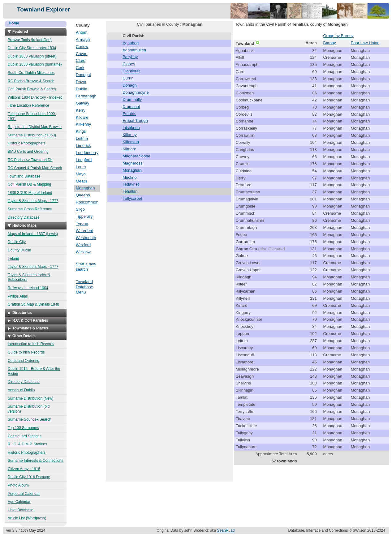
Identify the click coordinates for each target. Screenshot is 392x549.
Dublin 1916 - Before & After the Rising (34, 371)
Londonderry (87, 153)
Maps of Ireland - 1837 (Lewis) (33, 234)
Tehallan (130, 191)
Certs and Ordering (24, 361)
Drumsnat (131, 107)
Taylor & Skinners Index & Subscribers (29, 277)
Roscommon (87, 202)
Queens (83, 195)
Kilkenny (83, 124)
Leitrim (82, 138)
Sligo (80, 209)
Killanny (130, 135)
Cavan (82, 54)
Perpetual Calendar (24, 494)
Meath (81, 181)
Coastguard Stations (25, 436)
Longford (84, 160)
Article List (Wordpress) (27, 518)
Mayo (81, 174)
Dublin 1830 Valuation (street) (32, 56)
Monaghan (85, 188)
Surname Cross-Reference (30, 209)
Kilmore (129, 149)
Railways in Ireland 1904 (28, 288)
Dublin (82, 89)
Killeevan (131, 142)
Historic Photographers (27, 143)
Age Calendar (19, 502)
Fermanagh (86, 96)
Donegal (83, 75)
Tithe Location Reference (28, 105)
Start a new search (86, 267)
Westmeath (86, 238)
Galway (82, 103)
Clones (129, 64)
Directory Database (24, 217)
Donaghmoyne (136, 92)
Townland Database (24, 176)
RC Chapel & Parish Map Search (35, 168)
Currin (128, 78)
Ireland (13, 259)
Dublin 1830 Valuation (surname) (35, 64)
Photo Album (18, 485)
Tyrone (82, 223)
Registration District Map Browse (35, 127)
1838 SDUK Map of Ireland (30, 193)
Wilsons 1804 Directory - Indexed (35, 97)
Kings (81, 131)
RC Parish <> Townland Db (30, 160)
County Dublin (19, 250)
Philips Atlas (18, 296)
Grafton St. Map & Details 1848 (33, 304)
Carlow (82, 47)
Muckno (130, 177)
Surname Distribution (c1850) (32, 135)
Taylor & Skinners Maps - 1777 (33, 201)
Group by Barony (338, 36)
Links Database (21, 510)
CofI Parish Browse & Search (32, 89)
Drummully (132, 99)
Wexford (83, 245)
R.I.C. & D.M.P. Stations (27, 444)
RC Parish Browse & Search (31, 81)
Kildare (82, 117)
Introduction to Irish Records (31, 344)
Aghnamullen (134, 50)
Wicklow (83, 252)
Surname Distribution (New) (30, 398)
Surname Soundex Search (30, 419)
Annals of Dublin (21, 390)
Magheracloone (136, 156)
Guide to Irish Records (26, 352)
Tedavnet (131, 184)
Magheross (132, 163)
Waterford (85, 231)
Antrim (82, 32)
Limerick (83, 146)
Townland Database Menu (84, 287)
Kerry (81, 110)
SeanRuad (226, 530)
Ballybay (130, 57)
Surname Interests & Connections (35, 461)
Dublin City (17, 242)
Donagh (130, 85)
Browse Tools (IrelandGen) (30, 40)
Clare (81, 60)
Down (81, 82)
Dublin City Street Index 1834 (32, 48)
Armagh (83, 39)
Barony (330, 43)
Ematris (129, 114)
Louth (81, 167)
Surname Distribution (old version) (29, 409)
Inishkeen (131, 128)
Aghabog (131, 43)
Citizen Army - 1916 (24, 469)
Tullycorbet (132, 198)
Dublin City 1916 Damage (29, 477)
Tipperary (84, 216)
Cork (80, 68)
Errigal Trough (135, 120)
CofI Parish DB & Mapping (29, 184)
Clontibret (131, 71)
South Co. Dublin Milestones (31, 73)
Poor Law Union (365, 43)
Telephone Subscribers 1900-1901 (32, 116)
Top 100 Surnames (23, 428)
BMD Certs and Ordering (28, 152)
